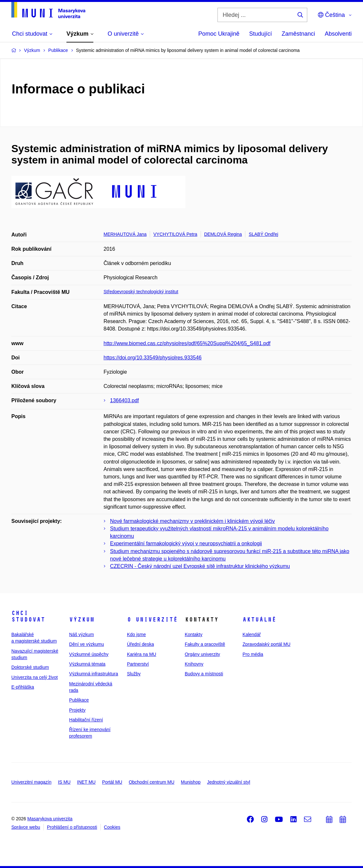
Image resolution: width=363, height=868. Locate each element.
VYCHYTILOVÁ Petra (175, 234)
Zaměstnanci (298, 34)
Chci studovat (28, 616)
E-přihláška (23, 687)
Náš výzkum (81, 634)
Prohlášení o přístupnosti (72, 827)
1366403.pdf (125, 400)
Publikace (79, 700)
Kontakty (193, 634)
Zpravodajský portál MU (266, 644)
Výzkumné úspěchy (89, 654)
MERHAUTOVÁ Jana (125, 234)
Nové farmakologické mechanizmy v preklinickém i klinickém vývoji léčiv (193, 521)
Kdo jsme (136, 634)
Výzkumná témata (87, 664)
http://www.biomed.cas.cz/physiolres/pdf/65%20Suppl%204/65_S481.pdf (187, 343)
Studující (261, 34)
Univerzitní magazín (31, 782)
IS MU (64, 782)
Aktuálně (259, 620)
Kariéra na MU (142, 654)
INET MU (86, 782)
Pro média (253, 654)
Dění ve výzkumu (86, 644)
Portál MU (112, 782)
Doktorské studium (30, 667)
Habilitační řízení (86, 720)
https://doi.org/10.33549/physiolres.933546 (153, 358)
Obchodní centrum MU (152, 782)
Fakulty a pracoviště (205, 644)
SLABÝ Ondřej (263, 234)
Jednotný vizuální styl (229, 782)
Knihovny (194, 664)
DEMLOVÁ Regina (223, 234)
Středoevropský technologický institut (141, 292)
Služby (134, 674)
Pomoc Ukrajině (219, 34)
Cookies (112, 827)
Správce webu (26, 827)
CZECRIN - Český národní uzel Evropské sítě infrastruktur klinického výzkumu (200, 566)
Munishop (191, 782)
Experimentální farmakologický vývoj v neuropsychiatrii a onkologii (186, 543)
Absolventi (338, 34)
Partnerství (138, 664)
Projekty (77, 710)
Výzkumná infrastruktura (94, 674)
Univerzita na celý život (35, 677)
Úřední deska (141, 644)
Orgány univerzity (202, 654)
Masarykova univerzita (50, 819)
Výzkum (82, 620)
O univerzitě (152, 620)
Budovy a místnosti (204, 674)
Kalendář (252, 634)
